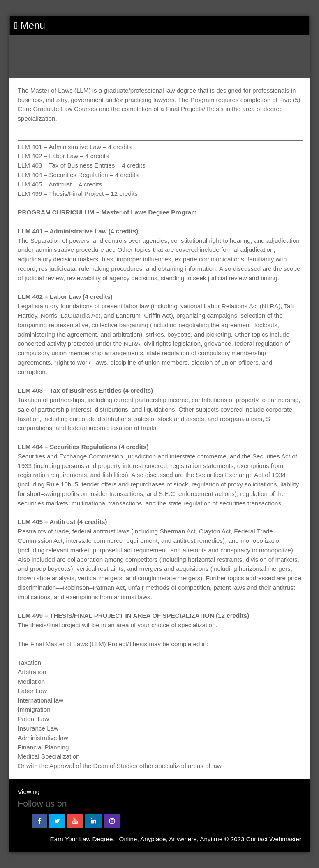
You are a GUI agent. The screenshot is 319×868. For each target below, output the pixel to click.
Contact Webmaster (274, 839)
